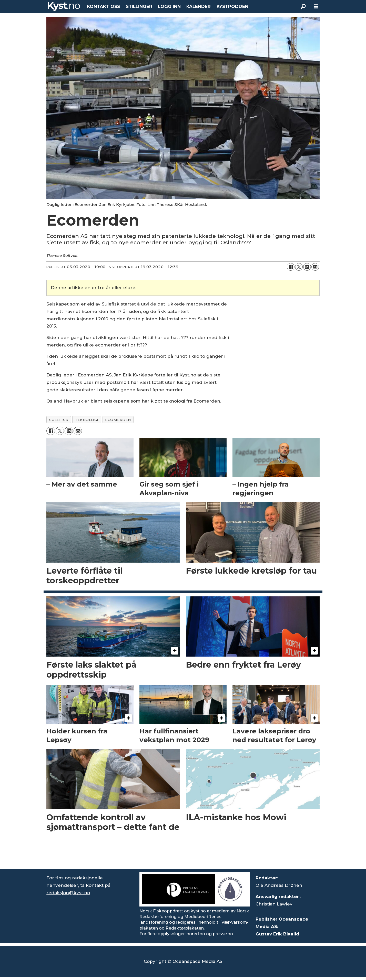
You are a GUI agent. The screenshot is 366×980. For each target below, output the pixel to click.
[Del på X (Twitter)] (299, 267)
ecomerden (118, 420)
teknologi (87, 420)
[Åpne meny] (316, 7)
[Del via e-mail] (315, 267)
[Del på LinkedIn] (307, 267)
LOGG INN (169, 6)
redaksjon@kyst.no (68, 893)
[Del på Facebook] (291, 267)
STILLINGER (139, 6)
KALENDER (199, 6)
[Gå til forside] (64, 6)
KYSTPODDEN (232, 6)
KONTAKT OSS (103, 6)
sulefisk (59, 420)
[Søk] (303, 6)
